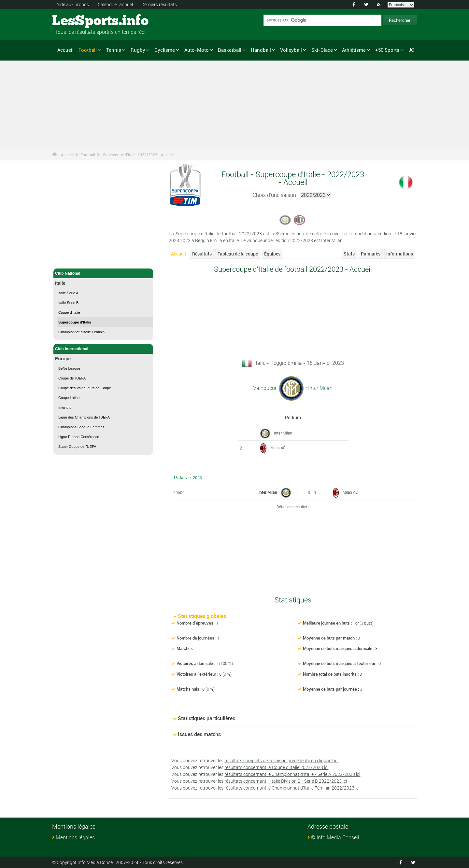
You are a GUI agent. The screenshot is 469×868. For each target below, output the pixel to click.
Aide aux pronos (73, 4)
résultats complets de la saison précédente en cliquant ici (281, 760)
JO (411, 50)
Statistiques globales (202, 616)
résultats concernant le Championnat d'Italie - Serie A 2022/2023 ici (292, 774)
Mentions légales (75, 837)
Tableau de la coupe (238, 254)
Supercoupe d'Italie (75, 322)
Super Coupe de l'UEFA (77, 447)
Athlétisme (354, 50)
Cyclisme (165, 50)
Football (88, 50)
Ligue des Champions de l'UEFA (84, 417)
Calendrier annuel (115, 4)
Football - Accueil (71, 260)
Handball (261, 50)
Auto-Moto (197, 50)
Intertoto (65, 407)
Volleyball (291, 50)
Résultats (202, 254)
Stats (349, 254)
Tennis (114, 50)
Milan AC (278, 448)
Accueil (65, 50)
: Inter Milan (319, 388)
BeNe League (69, 368)
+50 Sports (387, 50)
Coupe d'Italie (69, 312)
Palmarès (371, 254)
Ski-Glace (322, 50)
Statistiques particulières (206, 718)
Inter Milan (283, 433)
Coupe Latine (69, 398)
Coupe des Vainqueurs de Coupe (85, 388)
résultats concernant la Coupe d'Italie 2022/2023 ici (276, 767)
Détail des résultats (293, 507)
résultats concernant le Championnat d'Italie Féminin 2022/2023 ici (292, 788)
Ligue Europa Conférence (79, 437)
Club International (103, 349)
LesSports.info (77, 21)
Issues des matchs (199, 734)
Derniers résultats (159, 4)
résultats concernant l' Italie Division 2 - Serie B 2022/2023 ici (286, 781)
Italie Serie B (68, 303)
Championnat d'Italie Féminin (81, 332)
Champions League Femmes (81, 427)
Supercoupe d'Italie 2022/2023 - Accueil (138, 155)
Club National (103, 273)
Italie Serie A (68, 293)
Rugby (138, 50)
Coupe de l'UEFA (72, 378)
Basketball (230, 50)
